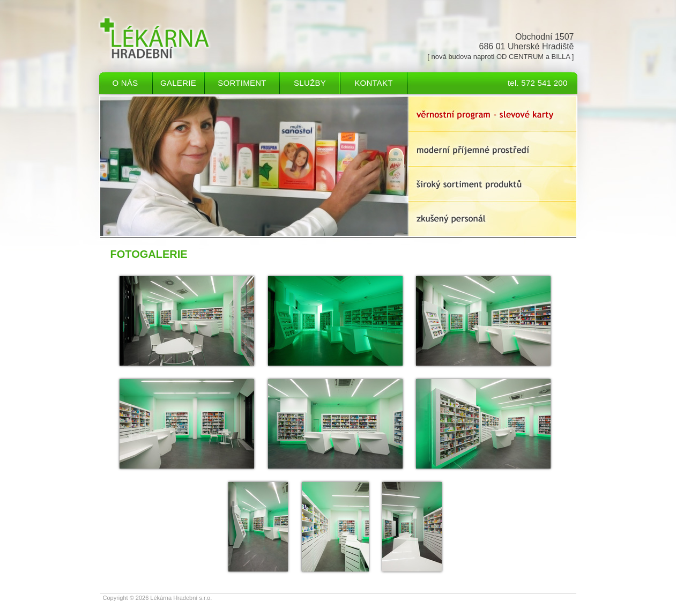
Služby (310, 83)
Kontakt (373, 83)
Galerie (178, 83)
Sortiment (242, 83)
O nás (125, 83)
